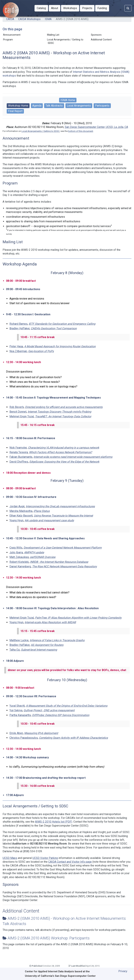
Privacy (123, 971)
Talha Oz (15, 650)
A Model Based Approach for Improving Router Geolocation (60, 346)
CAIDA (10, 19)
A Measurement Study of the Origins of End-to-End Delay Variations (67, 706)
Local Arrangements (79, 106)
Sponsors (96, 35)
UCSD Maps (10, 858)
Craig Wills (16, 548)
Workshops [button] (71, 8)
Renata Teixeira (19, 452)
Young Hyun (16, 520)
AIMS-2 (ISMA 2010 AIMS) (72, 19)
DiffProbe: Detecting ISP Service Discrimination (61, 715)
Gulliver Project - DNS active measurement (49, 710)
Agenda (37, 106)
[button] (41, 8)
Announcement (12, 35)
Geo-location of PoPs (41, 351)
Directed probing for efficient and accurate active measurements (64, 407)
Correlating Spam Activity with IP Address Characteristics (73, 738)
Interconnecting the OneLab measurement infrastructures (60, 506)
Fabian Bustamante (21, 457)
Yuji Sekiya (16, 710)
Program (8, 40)
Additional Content (101, 40)
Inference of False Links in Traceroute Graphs (57, 640)
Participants (102, 106)
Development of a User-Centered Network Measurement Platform (63, 548)
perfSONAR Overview (43, 557)
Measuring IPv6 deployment (41, 733)
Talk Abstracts (54, 106)
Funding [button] (103, 8)
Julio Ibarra (16, 552)
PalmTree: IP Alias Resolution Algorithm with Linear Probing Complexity (78, 618)
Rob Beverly (17, 407)
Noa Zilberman (18, 351)
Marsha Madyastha (21, 511)
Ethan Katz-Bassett (21, 516)
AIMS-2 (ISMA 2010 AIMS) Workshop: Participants (49, 938)
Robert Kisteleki (19, 562)
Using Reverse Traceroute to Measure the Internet (63, 516)
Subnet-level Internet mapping (39, 650)
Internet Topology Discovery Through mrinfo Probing (59, 412)
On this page (12, 29)
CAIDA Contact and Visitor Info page (70, 862)
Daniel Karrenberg (20, 566)
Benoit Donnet (18, 412)
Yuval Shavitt (17, 706)
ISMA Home (68, 100)
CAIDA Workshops (29, 19)
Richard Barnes (18, 324)
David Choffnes (19, 462)
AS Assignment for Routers (47, 645)
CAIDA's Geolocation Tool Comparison (54, 328)
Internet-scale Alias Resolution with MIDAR (50, 622)
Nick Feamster (18, 448)
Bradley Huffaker (19, 328)
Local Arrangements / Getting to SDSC (65, 41)
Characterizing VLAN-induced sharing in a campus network (64, 448)
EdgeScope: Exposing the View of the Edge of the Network (64, 462)
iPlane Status (42, 511)
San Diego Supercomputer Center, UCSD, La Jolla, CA (96, 127)
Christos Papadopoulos (24, 738)
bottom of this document (81, 131)
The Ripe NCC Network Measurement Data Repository (65, 566)
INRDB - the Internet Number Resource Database (59, 562)
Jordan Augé (17, 506)
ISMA (48, 19)
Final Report (15, 111)
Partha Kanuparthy (20, 715)
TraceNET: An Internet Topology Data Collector (63, 416)
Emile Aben (16, 733)
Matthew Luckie (19, 640)
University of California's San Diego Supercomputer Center (60, 976)
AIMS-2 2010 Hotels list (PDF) (54, 822)
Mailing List (53, 35)
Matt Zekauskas (19, 557)
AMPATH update (34, 552)
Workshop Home (18, 106)
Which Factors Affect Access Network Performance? (61, 452)
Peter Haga (16, 346)
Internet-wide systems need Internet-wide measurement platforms (73, 457)
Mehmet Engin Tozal (22, 416)
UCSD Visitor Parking (45, 858)
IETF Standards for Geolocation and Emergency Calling (62, 324)
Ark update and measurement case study (49, 520)
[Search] (128, 8)
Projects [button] (88, 8)
